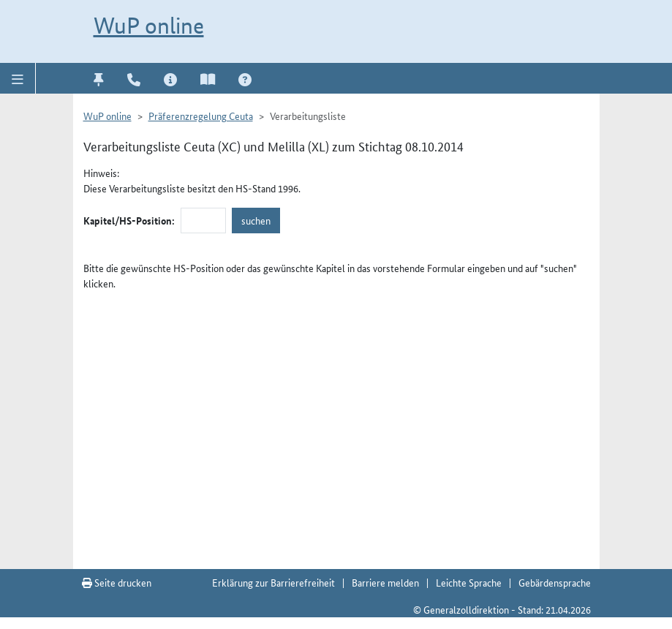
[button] (18, 78)
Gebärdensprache (555, 582)
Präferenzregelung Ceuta (201, 116)
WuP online (149, 26)
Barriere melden (385, 582)
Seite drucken (117, 582)
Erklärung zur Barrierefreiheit (273, 582)
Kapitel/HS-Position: (129, 220)
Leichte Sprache (469, 582)
